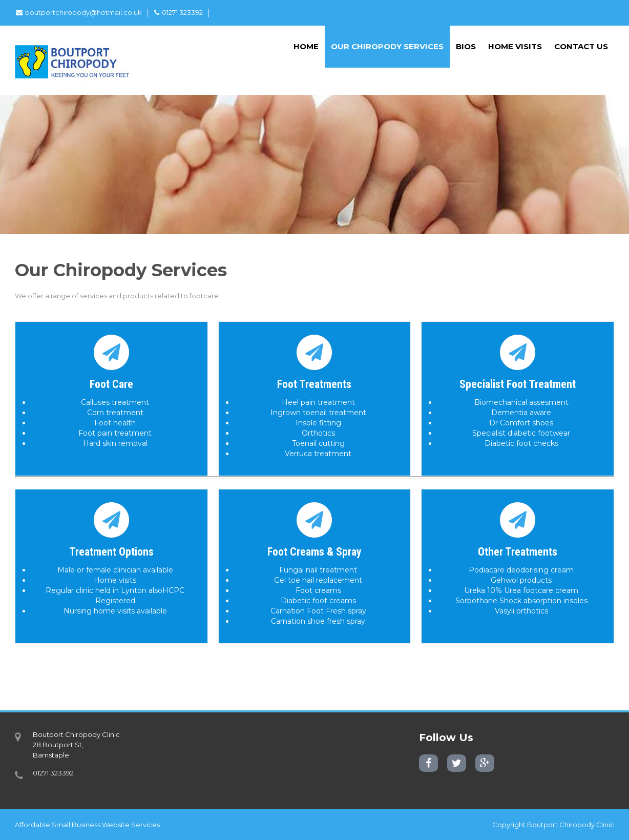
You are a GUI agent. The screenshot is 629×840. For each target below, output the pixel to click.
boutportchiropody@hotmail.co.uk (79, 12)
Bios (466, 46)
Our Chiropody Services (387, 46)
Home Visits (515, 46)
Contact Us (581, 46)
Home (306, 46)
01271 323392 (179, 12)
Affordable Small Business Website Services (87, 825)
